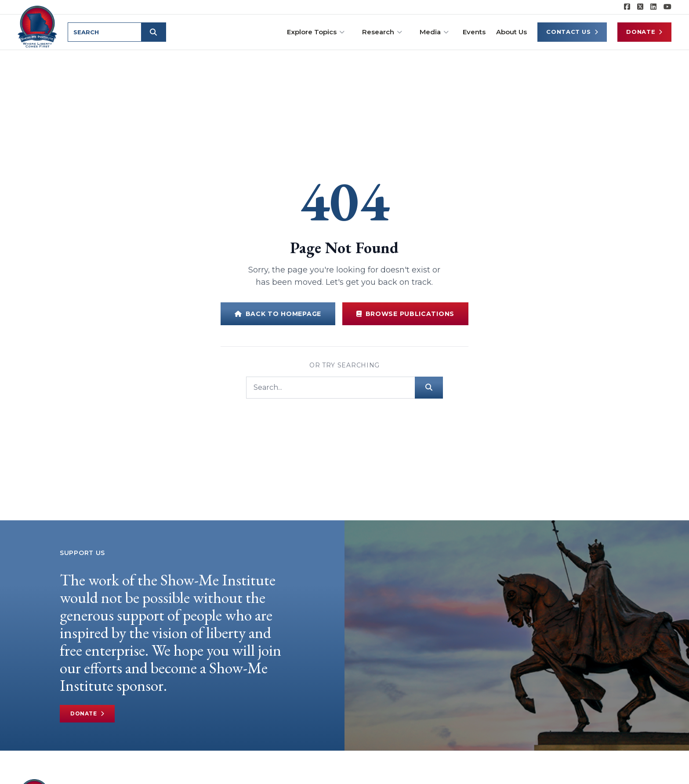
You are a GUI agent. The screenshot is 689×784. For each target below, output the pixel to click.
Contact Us (572, 32)
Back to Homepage (278, 314)
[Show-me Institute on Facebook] (627, 7)
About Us (511, 32)
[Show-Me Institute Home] (38, 26)
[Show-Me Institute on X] (640, 7)
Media (434, 32)
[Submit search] (155, 32)
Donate (644, 32)
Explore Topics (316, 32)
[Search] (330, 388)
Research (382, 32)
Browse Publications (405, 314)
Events (474, 32)
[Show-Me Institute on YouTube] (667, 7)
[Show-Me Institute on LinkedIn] (653, 7)
